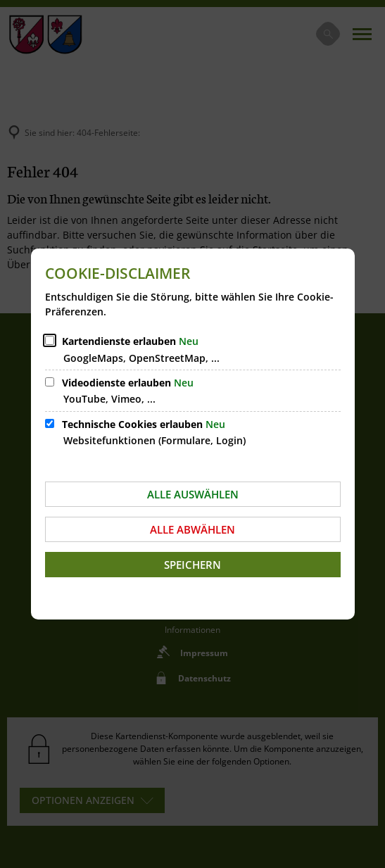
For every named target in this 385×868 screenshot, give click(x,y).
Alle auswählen (193, 494)
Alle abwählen (192, 529)
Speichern (192, 565)
